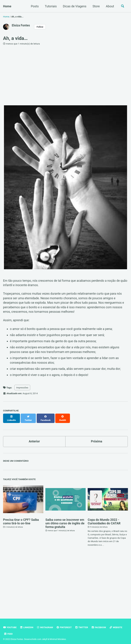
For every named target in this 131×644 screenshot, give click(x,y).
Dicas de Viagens (74, 6)
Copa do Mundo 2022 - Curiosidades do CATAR (104, 519)
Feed (8, 631)
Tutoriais (50, 6)
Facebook (100, 625)
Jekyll (45, 636)
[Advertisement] (65, 75)
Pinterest (65, 625)
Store (96, 6)
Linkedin (27, 625)
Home (7, 6)
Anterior (34, 439)
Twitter (82, 625)
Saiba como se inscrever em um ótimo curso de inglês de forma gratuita (65, 520)
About (110, 6)
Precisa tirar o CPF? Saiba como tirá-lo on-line (21, 519)
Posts (34, 6)
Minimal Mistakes (58, 636)
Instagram (45, 625)
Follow (40, 27)
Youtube (10, 625)
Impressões (22, 388)
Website (117, 625)
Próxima (96, 439)
